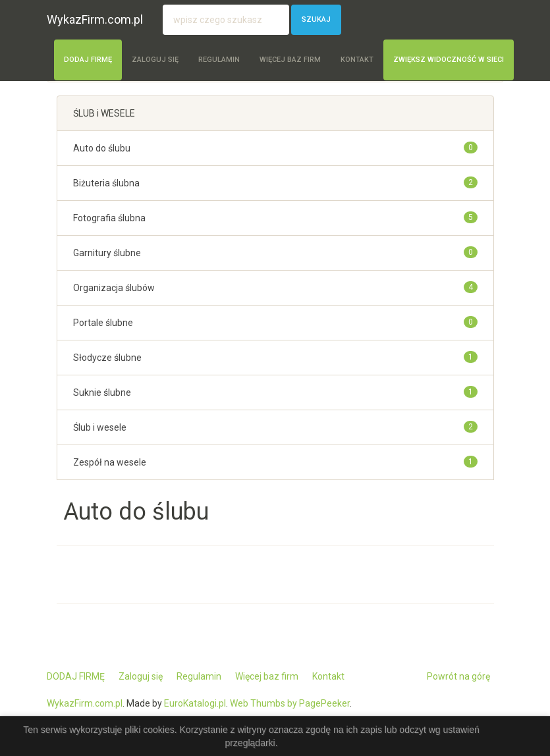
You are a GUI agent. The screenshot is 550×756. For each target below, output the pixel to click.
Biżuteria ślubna (106, 183)
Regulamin (219, 60)
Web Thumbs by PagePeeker (290, 703)
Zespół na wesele (110, 462)
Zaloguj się (155, 60)
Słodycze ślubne (107, 358)
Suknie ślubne (102, 392)
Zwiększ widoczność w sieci (449, 60)
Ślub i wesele (100, 427)
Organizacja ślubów (114, 288)
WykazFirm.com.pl (95, 19)
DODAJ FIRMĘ (88, 60)
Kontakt (357, 60)
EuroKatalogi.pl (195, 703)
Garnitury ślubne (107, 253)
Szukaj (316, 19)
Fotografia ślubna (109, 218)
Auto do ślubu (102, 148)
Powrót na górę (458, 676)
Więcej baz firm (290, 60)
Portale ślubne (103, 323)
